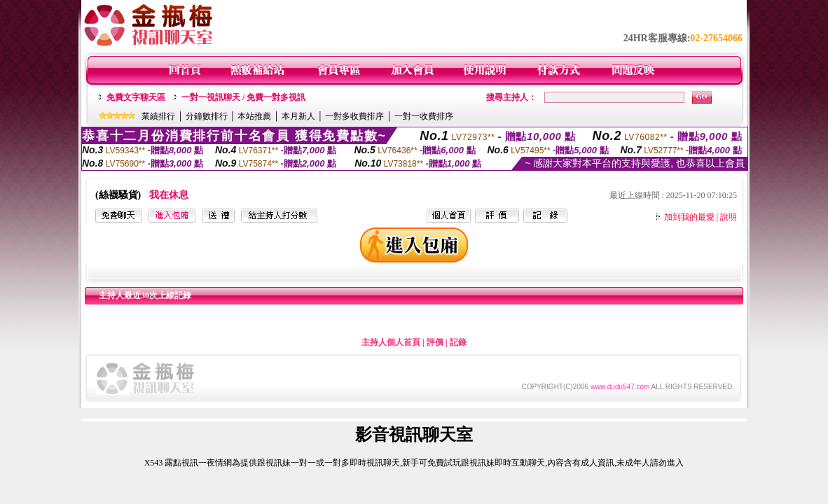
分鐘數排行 (207, 116)
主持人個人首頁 (391, 342)
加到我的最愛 (689, 217)
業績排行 (158, 116)
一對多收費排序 (354, 116)
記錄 (458, 342)
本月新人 (298, 116)
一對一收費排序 (424, 116)
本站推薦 (254, 116)
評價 (435, 342)
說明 (729, 217)
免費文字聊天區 (136, 97)
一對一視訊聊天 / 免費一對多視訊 (243, 97)
